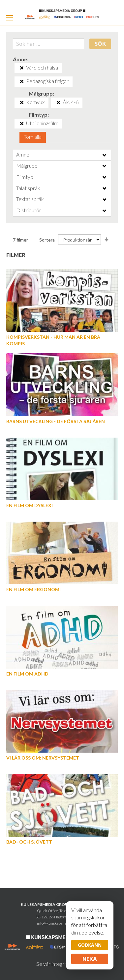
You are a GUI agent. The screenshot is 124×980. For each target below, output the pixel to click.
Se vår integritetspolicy (62, 964)
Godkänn (90, 945)
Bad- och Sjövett (29, 842)
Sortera (47, 240)
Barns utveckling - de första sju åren (56, 421)
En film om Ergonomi (33, 589)
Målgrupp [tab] (27, 166)
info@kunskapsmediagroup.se (62, 923)
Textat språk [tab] (30, 199)
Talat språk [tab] (28, 188)
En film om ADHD (27, 674)
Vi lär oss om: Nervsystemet (43, 758)
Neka (90, 959)
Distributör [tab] (29, 210)
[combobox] (48, 44)
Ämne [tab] (23, 154)
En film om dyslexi (30, 505)
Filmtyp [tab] (25, 177)
